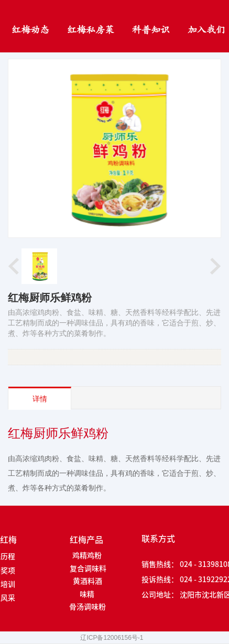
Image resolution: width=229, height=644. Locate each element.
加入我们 (206, 30)
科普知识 (151, 30)
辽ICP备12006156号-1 (112, 638)
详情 (40, 399)
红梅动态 (30, 30)
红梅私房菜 (91, 30)
